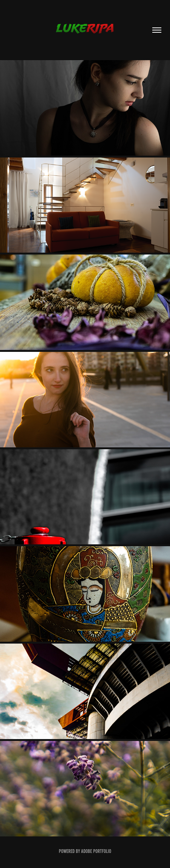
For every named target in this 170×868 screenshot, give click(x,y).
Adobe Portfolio (96, 851)
